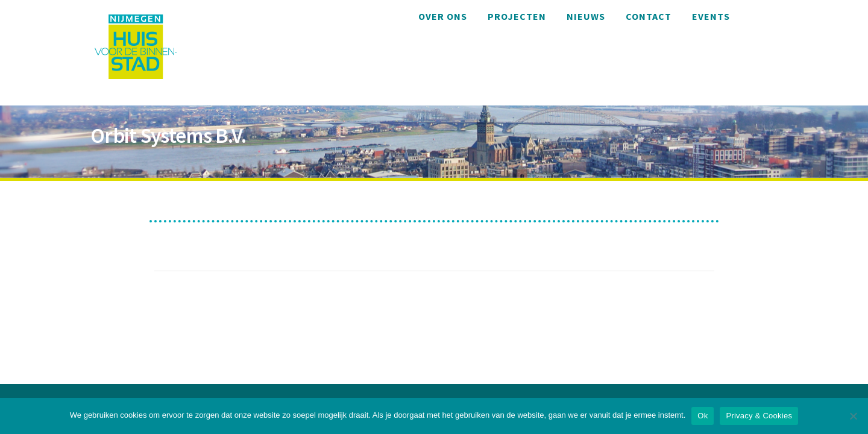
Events (711, 16)
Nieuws (586, 16)
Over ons (443, 16)
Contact (649, 16)
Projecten (517, 16)
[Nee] (853, 416)
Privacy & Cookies (759, 416)
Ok (703, 416)
